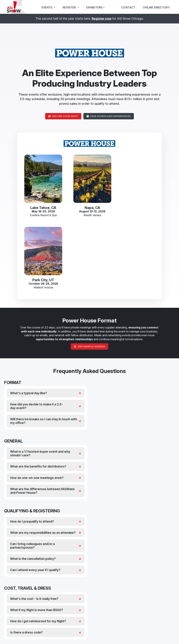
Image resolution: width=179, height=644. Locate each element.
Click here (105, 613)
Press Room (161, 635)
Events (47, 8)
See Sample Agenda (89, 274)
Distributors (76, 600)
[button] (88, 567)
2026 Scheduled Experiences (109, 116)
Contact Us (172, 635)
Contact (128, 8)
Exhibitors (94, 8)
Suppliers (106, 600)
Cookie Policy (122, 635)
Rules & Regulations (137, 635)
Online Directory (156, 8)
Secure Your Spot (63, 116)
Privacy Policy (110, 635)
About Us (150, 635)
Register (70, 8)
